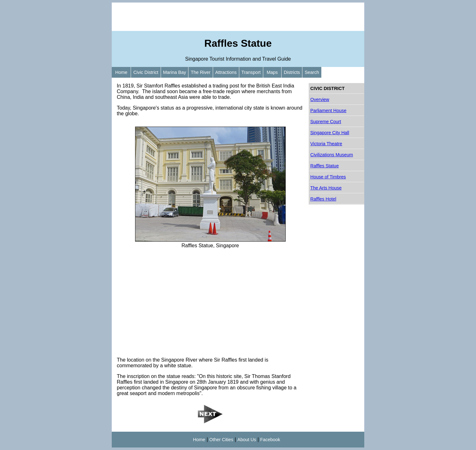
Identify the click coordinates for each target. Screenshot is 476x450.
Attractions (226, 72)
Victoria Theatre (326, 144)
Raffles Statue (324, 166)
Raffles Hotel (323, 199)
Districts (292, 72)
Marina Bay (175, 72)
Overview (320, 99)
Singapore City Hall (330, 133)
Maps (272, 72)
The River (200, 72)
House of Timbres (328, 177)
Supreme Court (326, 122)
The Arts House (326, 188)
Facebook (270, 440)
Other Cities (221, 440)
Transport (251, 72)
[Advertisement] (238, 17)
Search (312, 72)
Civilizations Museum (332, 155)
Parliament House (328, 111)
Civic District (146, 72)
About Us (247, 440)
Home (121, 72)
